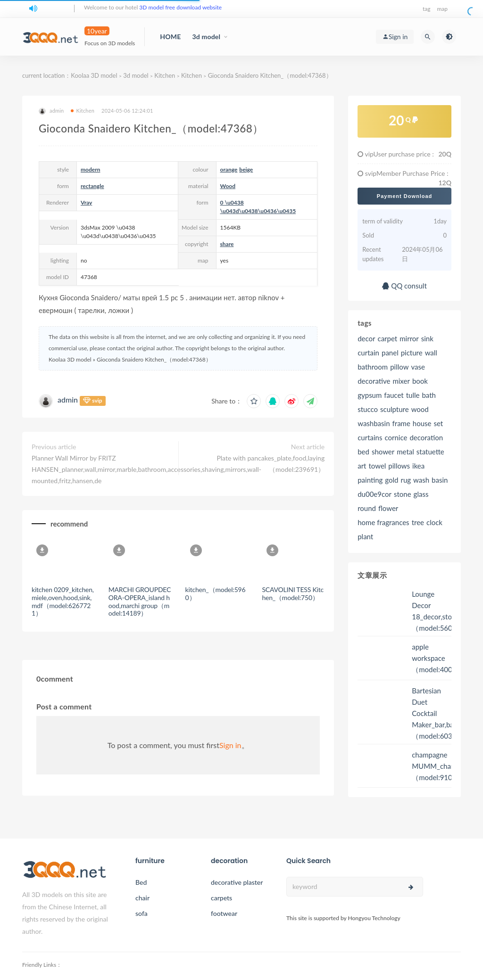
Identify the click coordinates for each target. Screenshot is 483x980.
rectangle (92, 186)
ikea (418, 466)
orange (229, 169)
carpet (388, 338)
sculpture (395, 409)
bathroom (373, 367)
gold (391, 480)
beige (246, 169)
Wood (228, 186)
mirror (409, 338)
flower (388, 508)
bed (363, 452)
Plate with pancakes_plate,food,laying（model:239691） (271, 464)
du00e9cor (375, 494)
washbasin (374, 423)
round (367, 508)
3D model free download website (180, 7)
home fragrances (383, 522)
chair (142, 898)
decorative (374, 381)
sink (427, 338)
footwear (224, 913)
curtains (370, 437)
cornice (396, 437)
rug (406, 480)
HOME (170, 37)
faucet (394, 395)
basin (440, 480)
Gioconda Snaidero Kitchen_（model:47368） (270, 75)
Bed (141, 882)
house (422, 423)
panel (390, 353)
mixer (401, 381)
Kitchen (165, 75)
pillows (399, 466)
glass (421, 494)
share (227, 244)
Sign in (230, 745)
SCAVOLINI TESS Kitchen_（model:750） (293, 593)
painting (370, 480)
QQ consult (404, 286)
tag (427, 9)
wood (420, 409)
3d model (206, 37)
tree (418, 522)
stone (403, 494)
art (362, 466)
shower (383, 452)
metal (405, 452)
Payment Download (404, 196)
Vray (86, 202)
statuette (430, 452)
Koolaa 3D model (94, 75)
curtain (368, 353)
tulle (413, 395)
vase (418, 367)
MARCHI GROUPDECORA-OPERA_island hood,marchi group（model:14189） (140, 601)
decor (366, 338)
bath (429, 395)
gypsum (370, 395)
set (439, 423)
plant (365, 536)
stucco (368, 409)
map (442, 9)
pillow (399, 367)
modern (90, 169)
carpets (221, 898)
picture (412, 353)
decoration (426, 437)
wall (431, 353)
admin (51, 111)
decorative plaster (237, 882)
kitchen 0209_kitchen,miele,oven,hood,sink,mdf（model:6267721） (63, 601)
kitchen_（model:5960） (216, 593)
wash (421, 480)
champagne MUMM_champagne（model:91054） (444, 766)
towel (377, 466)
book (420, 381)
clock (434, 522)
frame (401, 423)
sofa (142, 913)
